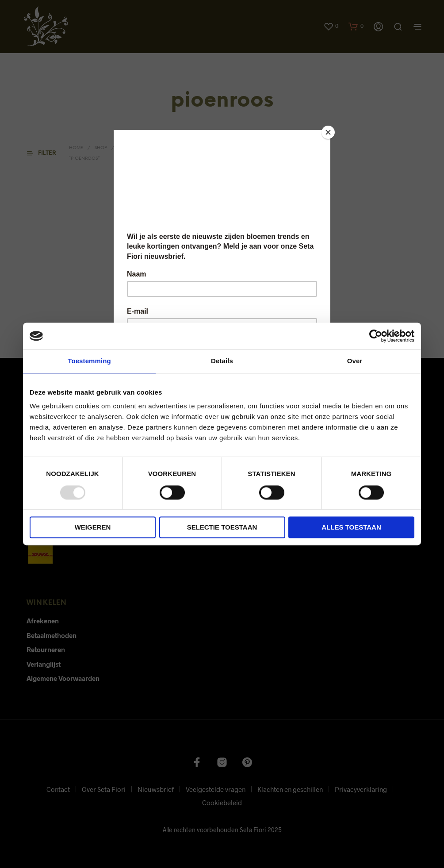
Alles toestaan (351, 528)
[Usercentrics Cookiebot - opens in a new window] (376, 336)
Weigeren (93, 528)
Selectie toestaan (222, 528)
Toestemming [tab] (89, 361)
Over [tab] (355, 361)
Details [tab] (222, 361)
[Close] (328, 132)
